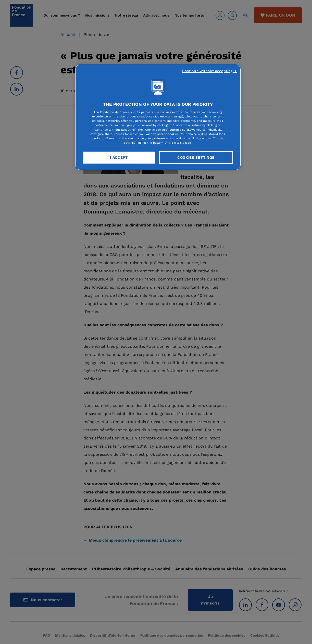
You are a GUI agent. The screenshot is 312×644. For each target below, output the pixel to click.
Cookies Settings (196, 157)
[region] (158, 117)
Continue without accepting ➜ (210, 71)
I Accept (119, 157)
